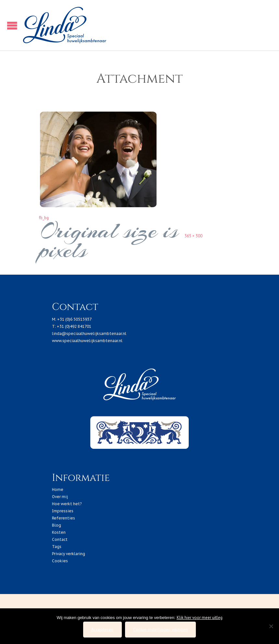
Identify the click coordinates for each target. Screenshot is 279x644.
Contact (60, 539)
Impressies (63, 511)
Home (58, 489)
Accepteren (102, 629)
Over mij (60, 497)
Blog (57, 525)
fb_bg (44, 218)
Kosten (59, 532)
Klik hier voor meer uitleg (200, 618)
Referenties (63, 518)
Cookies (60, 561)
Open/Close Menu (11, 25)
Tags (57, 547)
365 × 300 (193, 236)
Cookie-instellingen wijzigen (160, 629)
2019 (116, 602)
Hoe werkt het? (67, 504)
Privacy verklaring (69, 554)
